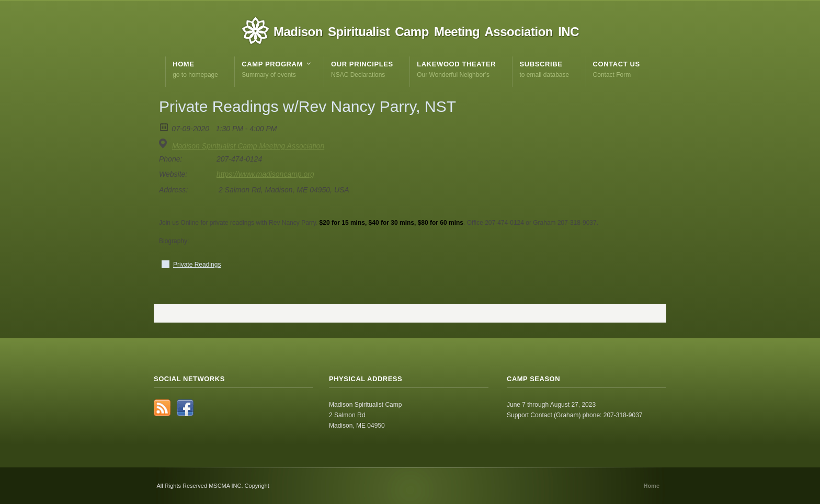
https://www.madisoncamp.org (265, 174)
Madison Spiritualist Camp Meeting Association (248, 146)
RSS (162, 408)
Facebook (185, 408)
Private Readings (197, 265)
